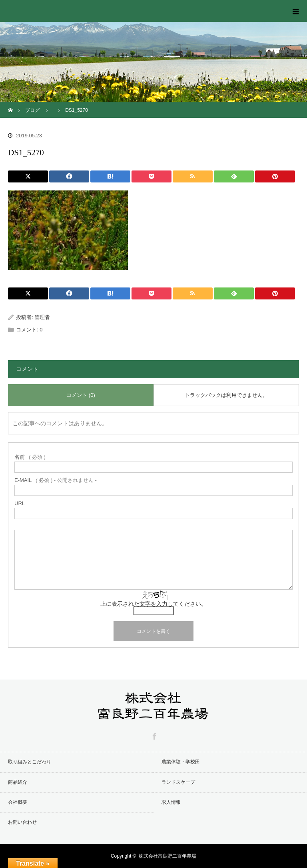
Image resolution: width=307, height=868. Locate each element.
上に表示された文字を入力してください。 (153, 604)
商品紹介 (18, 782)
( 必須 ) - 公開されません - (56, 480)
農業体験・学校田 (181, 762)
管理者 (42, 317)
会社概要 (18, 802)
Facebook (153, 735)
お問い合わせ (22, 822)
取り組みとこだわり (30, 762)
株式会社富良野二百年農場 (167, 856)
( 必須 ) (30, 457)
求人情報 (171, 802)
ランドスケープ (178, 782)
